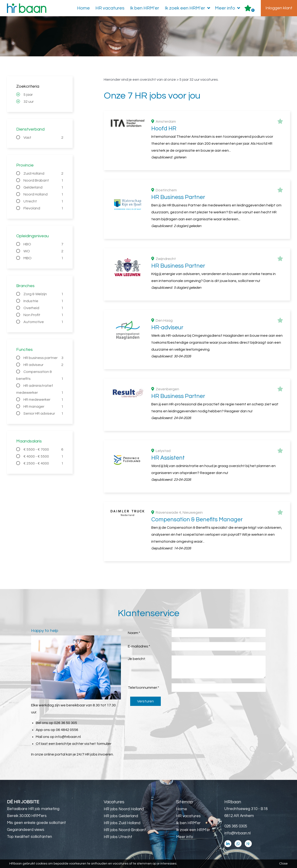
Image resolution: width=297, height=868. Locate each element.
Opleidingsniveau (32, 236)
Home (83, 8)
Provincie (25, 165)
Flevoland (43, 208)
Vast (43, 138)
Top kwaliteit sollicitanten (29, 837)
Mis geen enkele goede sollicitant (36, 823)
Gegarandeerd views (26, 830)
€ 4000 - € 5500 (43, 456)
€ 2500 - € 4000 (43, 463)
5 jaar (28, 95)
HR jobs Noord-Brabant (125, 830)
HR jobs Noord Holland (124, 809)
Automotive (43, 322)
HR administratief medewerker (40, 390)
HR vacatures (110, 8)
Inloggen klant (279, 8)
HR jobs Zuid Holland (122, 823)
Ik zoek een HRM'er (188, 8)
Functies (24, 350)
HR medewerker (43, 400)
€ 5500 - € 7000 (43, 449)
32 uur (29, 102)
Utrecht (43, 201)
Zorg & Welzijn (43, 294)
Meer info (228, 8)
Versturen (145, 701)
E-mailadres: (139, 646)
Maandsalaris (29, 441)
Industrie (43, 301)
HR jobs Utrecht (118, 837)
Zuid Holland (43, 173)
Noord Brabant (43, 180)
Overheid (43, 308)
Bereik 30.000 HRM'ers (27, 816)
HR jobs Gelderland (121, 816)
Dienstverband (30, 129)
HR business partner (43, 358)
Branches (25, 286)
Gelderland (43, 187)
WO (43, 251)
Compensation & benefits (40, 376)
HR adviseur (43, 365)
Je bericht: (137, 659)
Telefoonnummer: (144, 688)
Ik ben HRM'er (145, 8)
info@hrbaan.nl (68, 737)
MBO (43, 258)
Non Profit (43, 315)
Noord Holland (43, 194)
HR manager (43, 407)
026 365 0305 (236, 826)
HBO (43, 244)
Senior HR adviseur (43, 413)
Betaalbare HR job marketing (33, 809)
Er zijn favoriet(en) (253, 10)
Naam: (134, 633)
